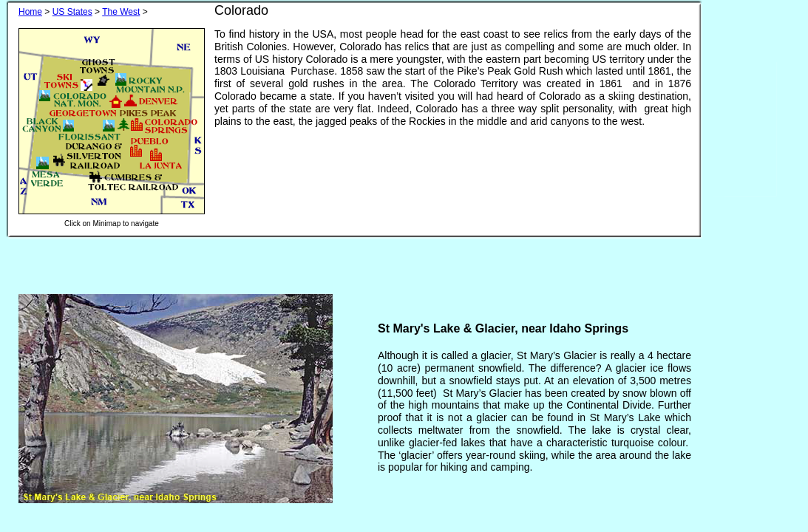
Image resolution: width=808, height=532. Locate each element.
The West (121, 12)
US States (72, 12)
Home (30, 12)
